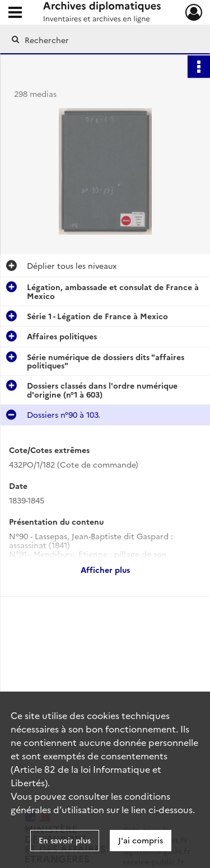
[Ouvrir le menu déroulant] (15, 13)
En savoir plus (65, 840)
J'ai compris (141, 840)
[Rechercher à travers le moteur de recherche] (104, 40)
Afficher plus (105, 570)
